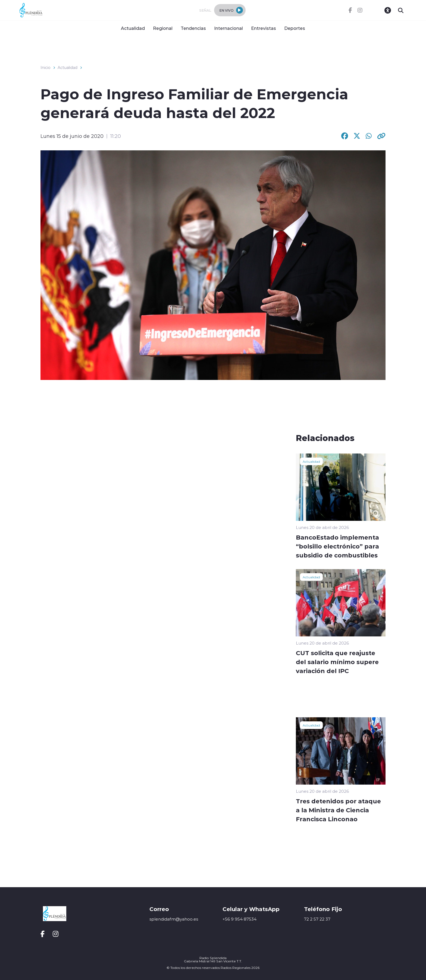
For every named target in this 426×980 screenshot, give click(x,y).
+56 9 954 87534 (239, 919)
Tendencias (193, 28)
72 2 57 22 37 (317, 919)
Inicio (46, 68)
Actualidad (133, 28)
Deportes (295, 28)
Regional (163, 28)
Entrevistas (264, 28)
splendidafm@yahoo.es (174, 919)
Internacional (228, 28)
